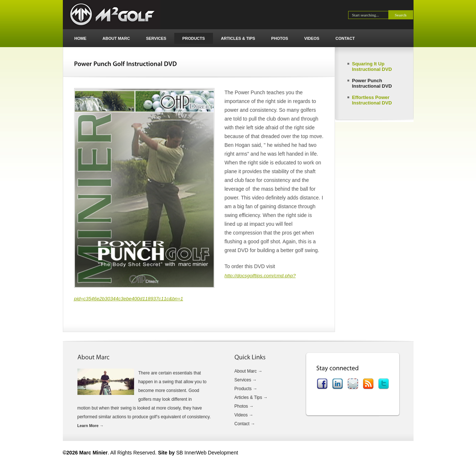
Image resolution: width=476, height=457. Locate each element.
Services (156, 38)
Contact (345, 38)
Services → (246, 380)
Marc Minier (112, 15)
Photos (279, 38)
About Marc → (249, 371)
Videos (312, 38)
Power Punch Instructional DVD (372, 83)
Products (194, 38)
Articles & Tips (238, 38)
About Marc (116, 38)
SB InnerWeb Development (207, 453)
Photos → (244, 406)
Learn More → (91, 426)
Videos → (244, 415)
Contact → (245, 424)
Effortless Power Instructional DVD (372, 100)
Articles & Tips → (251, 397)
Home (81, 38)
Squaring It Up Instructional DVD (372, 66)
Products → (246, 389)
